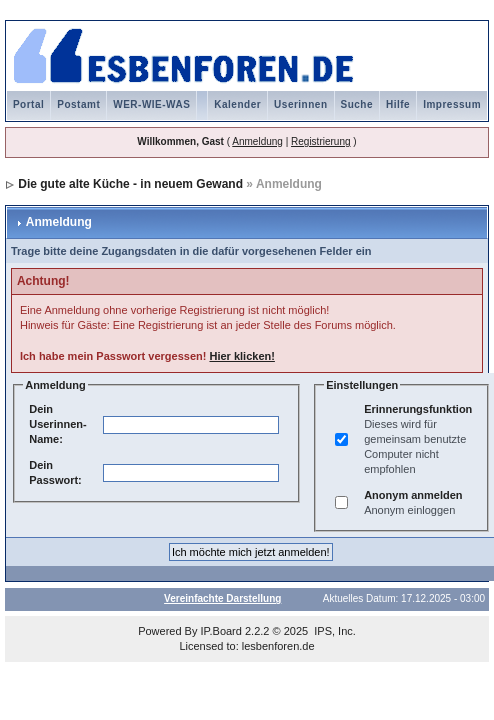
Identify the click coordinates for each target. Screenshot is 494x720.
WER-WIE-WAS (151, 104)
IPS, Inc (333, 631)
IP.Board (221, 631)
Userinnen (300, 104)
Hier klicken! (241, 356)
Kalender (237, 104)
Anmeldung (257, 141)
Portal (28, 104)
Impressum (452, 104)
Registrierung (320, 141)
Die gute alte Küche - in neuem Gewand (130, 184)
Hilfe (398, 104)
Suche (357, 104)
